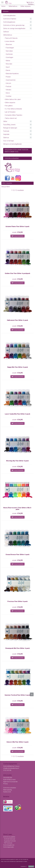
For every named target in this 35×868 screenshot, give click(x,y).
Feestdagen (10, 48)
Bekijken (31, 4)
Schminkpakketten (9, 16)
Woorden (9, 64)
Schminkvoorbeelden (10, 788)
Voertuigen (10, 57)
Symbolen (9, 54)
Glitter (5, 121)
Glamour (6, 138)
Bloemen (9, 44)
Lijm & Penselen (10, 112)
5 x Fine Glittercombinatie (13, 109)
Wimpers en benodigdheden (13, 144)
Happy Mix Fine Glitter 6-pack (18, 367)
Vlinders (9, 90)
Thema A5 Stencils (11, 38)
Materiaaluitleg (8, 790)
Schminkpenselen (9, 847)
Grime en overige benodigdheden (14, 28)
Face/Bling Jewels (9, 125)
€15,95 (14, 232)
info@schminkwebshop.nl (11, 768)
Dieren (8, 70)
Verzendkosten (8, 778)
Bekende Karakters (12, 74)
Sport (8, 67)
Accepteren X (24, 866)
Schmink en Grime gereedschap (14, 25)
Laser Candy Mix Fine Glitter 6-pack (17, 414)
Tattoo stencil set (11, 118)
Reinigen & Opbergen (10, 128)
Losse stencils (10, 41)
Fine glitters (9, 106)
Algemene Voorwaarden (10, 782)
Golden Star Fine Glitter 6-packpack (18, 273)
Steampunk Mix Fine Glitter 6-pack (17, 648)
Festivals (6, 131)
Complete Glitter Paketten (14, 115)
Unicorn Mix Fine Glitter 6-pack (17, 742)
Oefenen (6, 32)
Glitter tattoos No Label (13, 99)
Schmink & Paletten (10, 19)
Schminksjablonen (9, 22)
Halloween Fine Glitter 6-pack (17, 320)
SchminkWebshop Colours (11, 766)
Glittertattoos (8, 35)
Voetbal (9, 96)
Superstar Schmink (10, 841)
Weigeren (31, 866)
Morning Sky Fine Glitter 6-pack (17, 461)
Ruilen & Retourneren (9, 780)
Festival (9, 86)
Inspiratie (6, 134)
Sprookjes (9, 51)
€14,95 (20, 232)
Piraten (8, 77)
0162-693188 (7, 770)
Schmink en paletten (9, 837)
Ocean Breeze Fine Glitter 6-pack (17, 555)
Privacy (6, 784)
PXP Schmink (8, 843)
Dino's (8, 93)
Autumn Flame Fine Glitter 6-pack (17, 226)
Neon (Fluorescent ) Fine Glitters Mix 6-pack (17, 509)
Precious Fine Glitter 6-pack (17, 601)
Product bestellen (17, 236)
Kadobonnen (7, 792)
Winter (8, 61)
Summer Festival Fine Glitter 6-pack (17, 695)
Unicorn (8, 83)
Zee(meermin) (11, 80)
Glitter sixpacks (10, 103)
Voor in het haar (9, 141)
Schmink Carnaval (10, 839)
